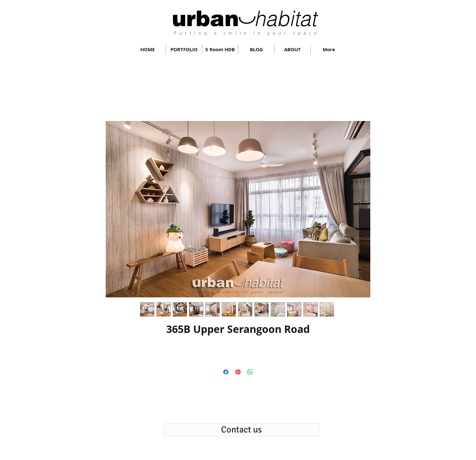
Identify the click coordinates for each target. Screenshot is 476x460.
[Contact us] (241, 430)
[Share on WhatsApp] (250, 372)
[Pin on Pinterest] (238, 372)
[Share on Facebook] (226, 372)
